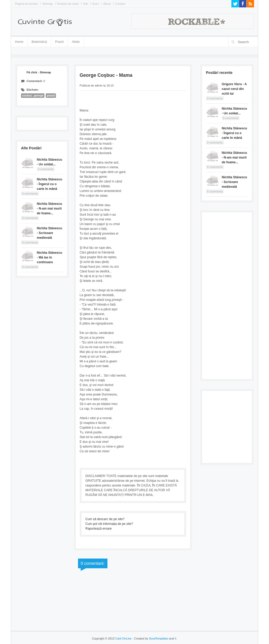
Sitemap (48, 4)
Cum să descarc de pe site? (105, 519)
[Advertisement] (227, 295)
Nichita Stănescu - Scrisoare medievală (50, 233)
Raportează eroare (99, 529)
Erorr (96, 4)
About (107, 4)
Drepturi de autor (68, 4)
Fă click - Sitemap (39, 72)
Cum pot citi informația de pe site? (109, 524)
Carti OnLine (123, 638)
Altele (76, 42)
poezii (51, 95)
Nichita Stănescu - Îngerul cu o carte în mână (50, 184)
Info (86, 4)
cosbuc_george (33, 95)
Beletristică (39, 41)
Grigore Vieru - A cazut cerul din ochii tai (234, 89)
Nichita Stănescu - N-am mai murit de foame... (50, 209)
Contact (120, 4)
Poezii (60, 42)
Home (19, 42)
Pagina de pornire (26, 4)
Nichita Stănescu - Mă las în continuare (50, 257)
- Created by (150, 638)
